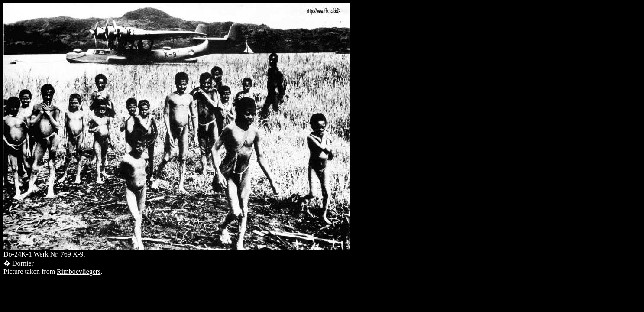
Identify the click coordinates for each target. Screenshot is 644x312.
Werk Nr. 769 (52, 254)
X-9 (78, 254)
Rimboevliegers (79, 271)
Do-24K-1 (18, 254)
